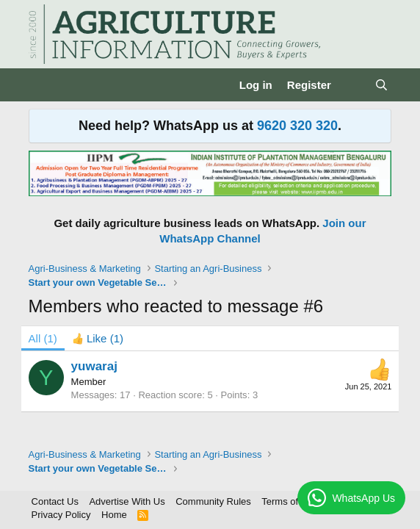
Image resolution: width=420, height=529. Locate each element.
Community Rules (213, 501)
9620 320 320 (297, 126)
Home (114, 515)
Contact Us (55, 501)
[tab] (98, 338)
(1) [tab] (43, 338)
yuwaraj (94, 366)
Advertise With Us (127, 501)
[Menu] (41, 85)
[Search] (381, 85)
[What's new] (353, 85)
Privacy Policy (61, 515)
